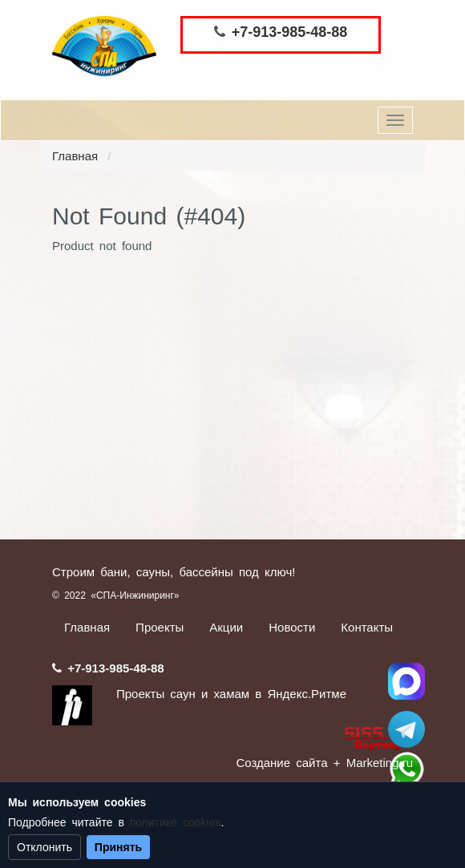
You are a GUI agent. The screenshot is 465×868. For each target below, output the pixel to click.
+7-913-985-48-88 (290, 32)
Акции (226, 627)
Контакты (367, 627)
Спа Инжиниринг (406, 681)
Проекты (160, 627)
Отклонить (44, 847)
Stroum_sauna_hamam (406, 729)
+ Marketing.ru (373, 763)
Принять (118, 847)
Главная (75, 156)
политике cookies (176, 822)
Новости (292, 627)
